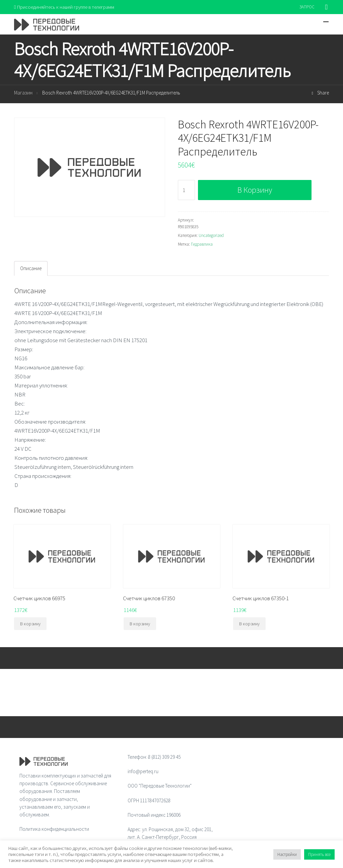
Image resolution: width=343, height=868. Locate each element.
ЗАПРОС (307, 7)
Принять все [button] (319, 854)
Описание (31, 269)
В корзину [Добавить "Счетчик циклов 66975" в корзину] (30, 624)
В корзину (255, 190)
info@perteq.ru (143, 772)
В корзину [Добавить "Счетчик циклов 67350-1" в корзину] (249, 624)
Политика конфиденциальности (54, 829)
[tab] (31, 269)
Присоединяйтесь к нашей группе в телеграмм (65, 7)
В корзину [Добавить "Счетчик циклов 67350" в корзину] (140, 624)
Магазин (23, 93)
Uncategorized (211, 236)
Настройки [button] (287, 854)
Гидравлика (202, 244)
